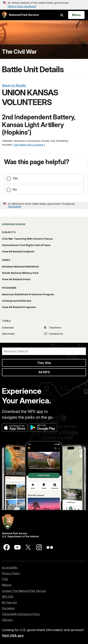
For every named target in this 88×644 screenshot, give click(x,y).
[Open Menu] (76, 15)
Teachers (53, 328)
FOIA (5, 579)
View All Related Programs (19, 307)
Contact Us (54, 334)
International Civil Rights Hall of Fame (26, 245)
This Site (44, 363)
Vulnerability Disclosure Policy (21, 614)
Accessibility (10, 567)
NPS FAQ (8, 597)
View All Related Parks (16, 279)
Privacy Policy (11, 573)
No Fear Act (9, 602)
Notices (7, 585)
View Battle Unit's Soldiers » (29, 145)
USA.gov (7, 620)
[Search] (44, 351)
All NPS (44, 372)
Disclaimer (8, 608)
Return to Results (14, 85)
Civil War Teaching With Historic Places (27, 239)
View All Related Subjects (18, 251)
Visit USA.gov (13, 636)
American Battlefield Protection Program (28, 294)
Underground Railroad (16, 301)
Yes (15, 178)
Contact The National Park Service (24, 591)
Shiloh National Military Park (20, 273)
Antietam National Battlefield (20, 266)
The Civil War (19, 52)
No (15, 189)
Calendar (8, 328)
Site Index (8, 334)
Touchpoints (14, 207)
